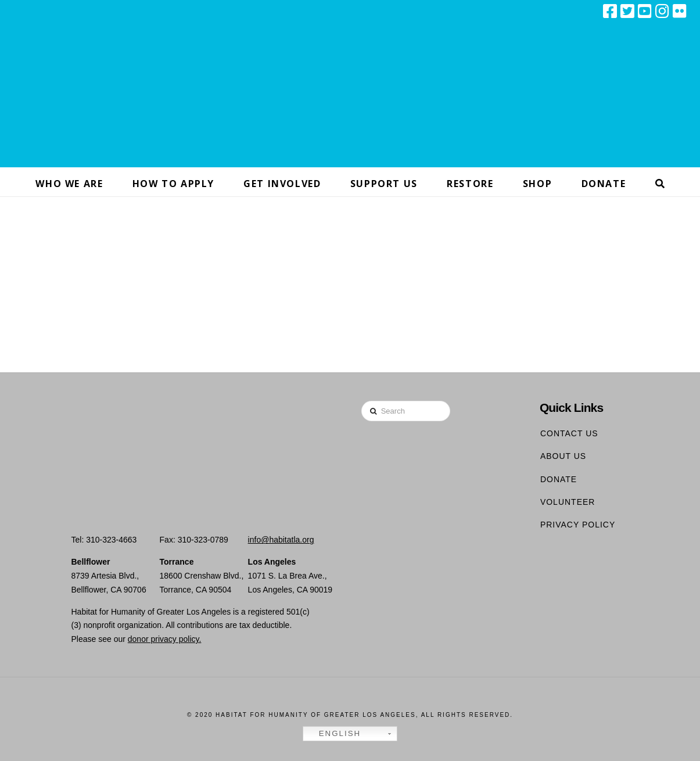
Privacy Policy (578, 525)
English (333, 734)
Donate (559, 479)
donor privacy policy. (165, 639)
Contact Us (569, 433)
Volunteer (568, 502)
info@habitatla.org (281, 540)
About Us (563, 456)
